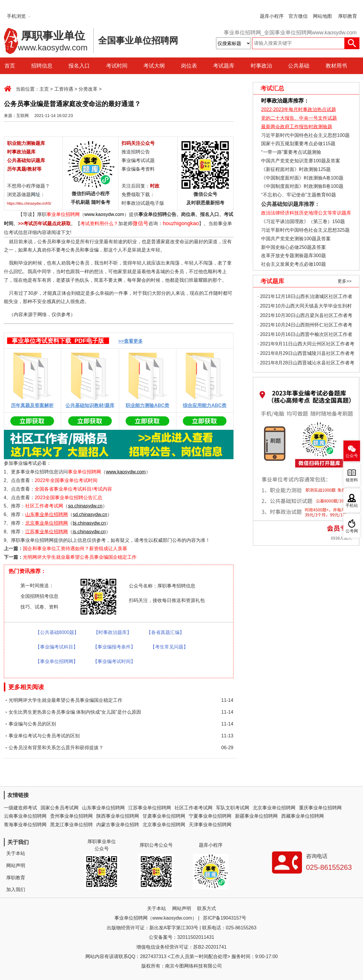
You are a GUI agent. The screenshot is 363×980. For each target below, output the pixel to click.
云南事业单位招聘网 (25, 816)
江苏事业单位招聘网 (150, 808)
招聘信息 (42, 66)
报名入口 (79, 66)
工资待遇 (64, 89)
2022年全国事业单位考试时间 (66, 480)
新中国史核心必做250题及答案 (294, 247)
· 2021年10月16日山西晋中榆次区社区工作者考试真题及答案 (305, 336)
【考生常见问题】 (169, 647)
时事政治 (261, 66)
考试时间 (117, 66)
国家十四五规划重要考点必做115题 (298, 144)
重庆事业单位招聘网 (320, 808)
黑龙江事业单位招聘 (71, 825)
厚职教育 (348, 16)
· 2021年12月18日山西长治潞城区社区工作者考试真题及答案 (305, 298)
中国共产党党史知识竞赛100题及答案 (301, 161)
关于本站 (16, 853)
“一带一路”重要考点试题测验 (291, 152)
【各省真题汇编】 (165, 632)
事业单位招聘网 (63, 214)
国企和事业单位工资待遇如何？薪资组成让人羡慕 (75, 549)
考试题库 (224, 66)
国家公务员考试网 (60, 808)
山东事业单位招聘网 (103, 808)
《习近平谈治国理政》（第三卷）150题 (301, 221)
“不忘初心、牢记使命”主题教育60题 (298, 195)
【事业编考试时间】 (114, 661)
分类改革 (88, 89)
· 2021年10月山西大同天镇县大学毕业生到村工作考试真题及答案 (305, 307)
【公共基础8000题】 (57, 632)
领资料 (352, 480)
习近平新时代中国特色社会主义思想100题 (305, 135)
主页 (44, 89)
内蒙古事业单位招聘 (118, 825)
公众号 (352, 456)
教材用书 (336, 66)
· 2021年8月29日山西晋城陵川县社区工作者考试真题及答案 (306, 354)
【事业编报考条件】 (114, 647)
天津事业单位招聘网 (210, 825)
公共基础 (299, 66)
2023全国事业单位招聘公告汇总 (68, 498)
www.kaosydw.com (104, 214)
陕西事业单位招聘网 (118, 816)
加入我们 (16, 889)
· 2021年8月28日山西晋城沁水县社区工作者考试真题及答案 (306, 364)
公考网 (352, 531)
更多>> (345, 281)
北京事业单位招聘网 (274, 808)
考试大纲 (154, 66)
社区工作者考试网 (44, 506)
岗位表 (189, 66)
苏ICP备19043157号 (225, 918)
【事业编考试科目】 (57, 647)
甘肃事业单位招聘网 (164, 816)
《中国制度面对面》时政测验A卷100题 (302, 178)
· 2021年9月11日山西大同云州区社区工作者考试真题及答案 (306, 345)
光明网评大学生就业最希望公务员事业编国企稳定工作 (80, 557)
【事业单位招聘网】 (57, 661)
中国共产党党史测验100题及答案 (296, 239)
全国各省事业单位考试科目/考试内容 (73, 489)
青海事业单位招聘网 (25, 825)
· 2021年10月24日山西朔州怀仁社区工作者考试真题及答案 (305, 326)
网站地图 (322, 16)
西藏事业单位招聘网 (303, 816)
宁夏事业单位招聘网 (210, 816)
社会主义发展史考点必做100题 (294, 264)
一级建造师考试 (20, 808)
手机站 (352, 506)
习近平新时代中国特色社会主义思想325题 (305, 230)
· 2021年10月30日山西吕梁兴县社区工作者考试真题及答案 (305, 317)
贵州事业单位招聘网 (71, 816)
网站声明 (16, 865)
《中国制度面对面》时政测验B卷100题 (302, 186)
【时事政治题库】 (113, 632)
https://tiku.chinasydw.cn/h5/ (29, 204)
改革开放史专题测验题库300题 (293, 256)
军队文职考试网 (233, 808)
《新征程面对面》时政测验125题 (296, 169)
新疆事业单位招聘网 (256, 816)
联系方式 (207, 908)
